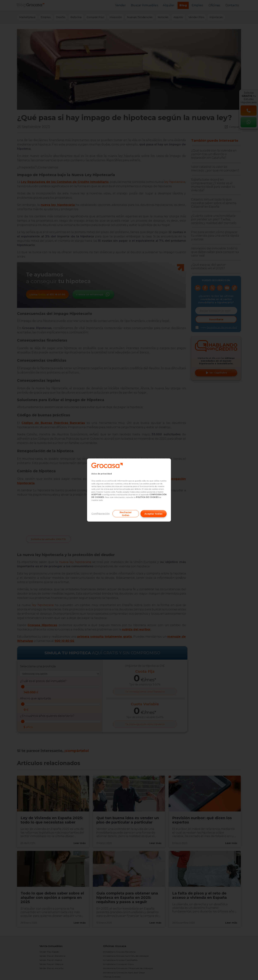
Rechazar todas (126, 514)
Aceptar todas (153, 514)
